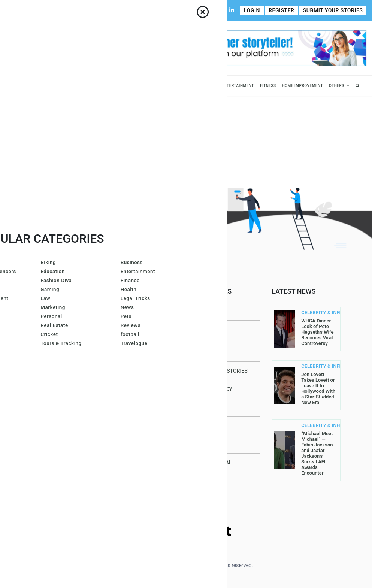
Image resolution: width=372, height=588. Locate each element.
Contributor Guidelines (107, 10)
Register (283, 10)
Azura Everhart (138, 423)
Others (337, 86)
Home (13, 10)
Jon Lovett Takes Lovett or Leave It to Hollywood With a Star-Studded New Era (318, 388)
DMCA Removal (212, 463)
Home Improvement (303, 86)
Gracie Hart (132, 364)
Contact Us (63, 10)
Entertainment (238, 86)
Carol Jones (133, 481)
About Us (35, 10)
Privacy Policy (212, 389)
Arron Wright (135, 442)
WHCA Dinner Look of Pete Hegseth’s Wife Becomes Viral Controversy (317, 332)
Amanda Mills (135, 345)
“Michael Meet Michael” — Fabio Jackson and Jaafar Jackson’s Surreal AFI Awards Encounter (317, 453)
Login (255, 10)
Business (31, 86)
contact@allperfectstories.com (73, 420)
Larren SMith (134, 384)
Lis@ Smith (131, 403)
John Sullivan (135, 501)
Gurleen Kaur (134, 462)
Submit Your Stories (333, 10)
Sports (129, 86)
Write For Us (152, 10)
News (110, 86)
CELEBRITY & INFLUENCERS (315, 313)
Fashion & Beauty (192, 86)
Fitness (268, 86)
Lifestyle (158, 86)
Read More (71, 374)
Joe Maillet (132, 325)
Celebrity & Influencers (72, 86)
